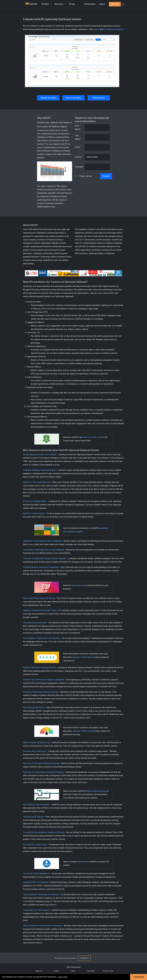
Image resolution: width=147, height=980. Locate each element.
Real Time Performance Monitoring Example (41, 763)
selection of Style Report (83, 657)
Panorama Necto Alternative (35, 751)
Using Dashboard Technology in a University (41, 894)
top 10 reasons (77, 585)
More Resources (74, 967)
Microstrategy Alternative (34, 707)
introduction (82, 862)
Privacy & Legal (108, 971)
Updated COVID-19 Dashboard (36, 882)
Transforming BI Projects (33, 817)
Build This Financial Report (34, 513)
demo (97, 29)
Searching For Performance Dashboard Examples (43, 772)
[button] (47, 4)
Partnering (91, 971)
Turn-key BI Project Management (37, 874)
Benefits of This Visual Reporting (37, 482)
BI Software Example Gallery (35, 501)
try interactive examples (113, 29)
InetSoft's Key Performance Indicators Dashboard (44, 680)
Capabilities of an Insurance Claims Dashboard (42, 541)
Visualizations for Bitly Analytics (36, 910)
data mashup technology (96, 791)
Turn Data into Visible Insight (35, 845)
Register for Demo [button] (48, 98)
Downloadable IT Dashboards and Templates (42, 638)
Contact (56, 971)
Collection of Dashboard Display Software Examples (45, 558)
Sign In (102, 4)
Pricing (72, 4)
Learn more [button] (63, 977)
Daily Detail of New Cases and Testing (39, 598)
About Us (39, 971)
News (73, 971)
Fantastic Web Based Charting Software (40, 668)
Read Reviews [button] (99, 98)
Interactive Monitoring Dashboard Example (41, 692)
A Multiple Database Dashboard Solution (40, 470)
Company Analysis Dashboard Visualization (41, 567)
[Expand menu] (51, 4)
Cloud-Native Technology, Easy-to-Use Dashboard (44, 550)
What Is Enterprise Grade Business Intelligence (43, 926)
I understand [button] (139, 977)
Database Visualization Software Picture (40, 610)
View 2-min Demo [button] (74, 98)
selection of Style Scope (83, 731)
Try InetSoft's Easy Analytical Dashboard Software (44, 832)
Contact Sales (90, 4)
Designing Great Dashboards (35, 623)
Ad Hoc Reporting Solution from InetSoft (40, 455)
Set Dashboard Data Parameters (36, 805)
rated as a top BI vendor (93, 437)
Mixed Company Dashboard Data (37, 742)
